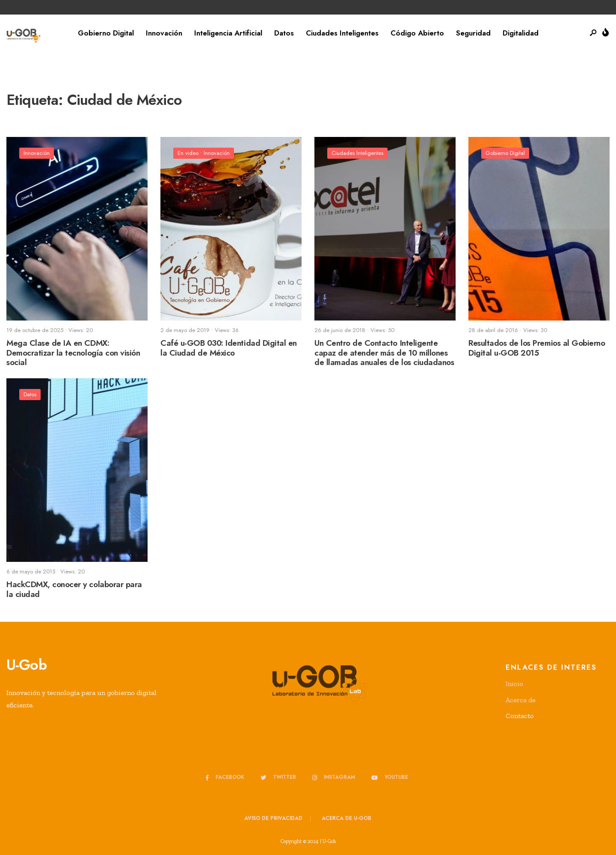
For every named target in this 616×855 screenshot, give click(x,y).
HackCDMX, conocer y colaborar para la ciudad (74, 589)
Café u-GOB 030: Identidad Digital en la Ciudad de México (229, 348)
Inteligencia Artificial (228, 33)
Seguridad (473, 33)
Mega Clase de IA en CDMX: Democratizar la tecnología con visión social (73, 353)
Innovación (164, 33)
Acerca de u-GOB (346, 818)
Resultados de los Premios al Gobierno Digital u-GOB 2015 (537, 348)
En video (188, 153)
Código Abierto (417, 33)
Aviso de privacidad (273, 818)
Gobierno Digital (106, 33)
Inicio (514, 684)
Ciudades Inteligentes (342, 33)
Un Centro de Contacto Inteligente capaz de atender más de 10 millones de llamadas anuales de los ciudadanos (384, 353)
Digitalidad (521, 33)
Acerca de (521, 700)
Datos (284, 33)
